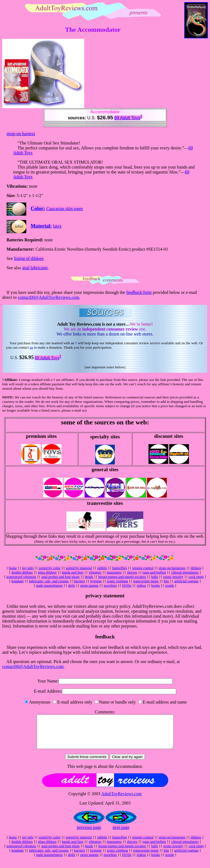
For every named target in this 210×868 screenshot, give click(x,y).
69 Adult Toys (127, 118)
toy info (28, 568)
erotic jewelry (173, 577)
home (13, 568)
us (31, 347)
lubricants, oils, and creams (49, 581)
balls (155, 577)
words (170, 585)
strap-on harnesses (172, 568)
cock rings (196, 577)
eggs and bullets (154, 572)
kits (166, 581)
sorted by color (49, 568)
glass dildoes (47, 572)
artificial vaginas (186, 581)
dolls (72, 585)
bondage (18, 581)
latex (57, 226)
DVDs (127, 585)
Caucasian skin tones (65, 209)
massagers (114, 572)
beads (89, 577)
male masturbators (49, 585)
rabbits (102, 568)
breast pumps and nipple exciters (122, 577)
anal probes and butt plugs (60, 577)
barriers (79, 581)
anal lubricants (35, 268)
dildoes (196, 568)
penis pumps (89, 585)
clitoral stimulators (185, 572)
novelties (110, 585)
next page (121, 834)
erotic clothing (117, 581)
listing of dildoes (29, 258)
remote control (143, 568)
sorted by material (79, 568)
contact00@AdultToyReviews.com (49, 297)
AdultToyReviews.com (121, 800)
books (156, 585)
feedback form (139, 292)
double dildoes (22, 572)
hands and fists (73, 572)
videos (141, 585)
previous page (89, 834)
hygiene (96, 581)
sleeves (132, 572)
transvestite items (146, 581)
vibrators (95, 572)
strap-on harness (21, 134)
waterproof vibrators (21, 577)
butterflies (119, 568)
